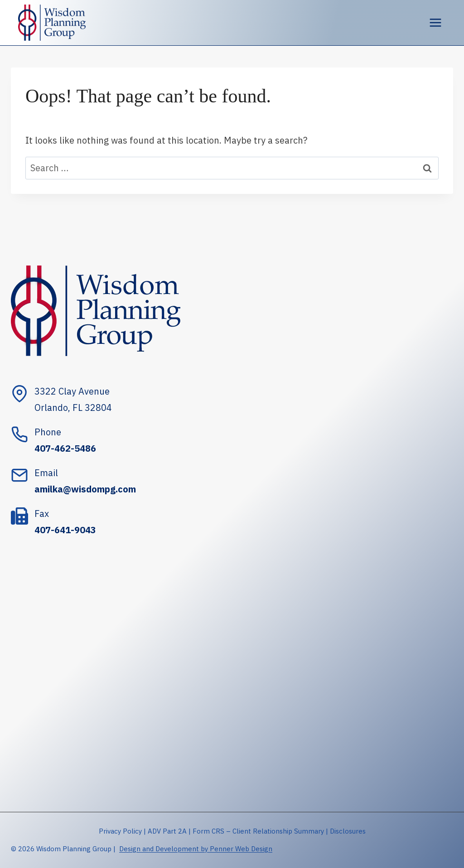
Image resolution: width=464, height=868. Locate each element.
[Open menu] (435, 22)
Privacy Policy (120, 831)
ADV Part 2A (167, 831)
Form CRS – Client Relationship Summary (258, 831)
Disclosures (348, 831)
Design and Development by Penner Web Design (196, 849)
